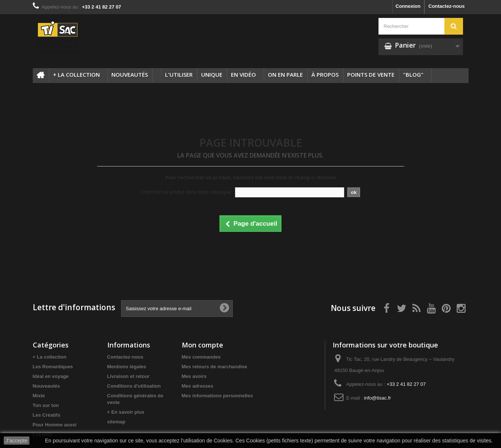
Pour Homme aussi (55, 425)
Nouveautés (130, 74)
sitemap (116, 422)
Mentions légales (127, 367)
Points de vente (371, 74)
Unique (212, 74)
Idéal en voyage (51, 376)
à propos (325, 74)
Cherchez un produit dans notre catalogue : (187, 192)
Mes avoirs (194, 376)
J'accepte (17, 441)
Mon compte (202, 345)
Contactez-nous (447, 6)
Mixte (39, 396)
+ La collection (76, 74)
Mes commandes (201, 357)
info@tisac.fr (377, 398)
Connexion (408, 6)
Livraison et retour (129, 376)
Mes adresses (198, 386)
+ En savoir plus (126, 412)
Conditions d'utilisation (134, 386)
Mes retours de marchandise (215, 367)
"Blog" (413, 74)
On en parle (285, 74)
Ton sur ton (46, 405)
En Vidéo (243, 74)
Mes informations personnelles (217, 396)
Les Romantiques (53, 367)
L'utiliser (179, 74)
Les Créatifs (47, 415)
